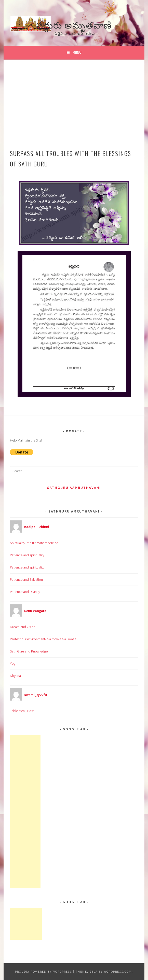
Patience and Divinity (25, 592)
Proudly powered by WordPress (44, 971)
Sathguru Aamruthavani (74, 488)
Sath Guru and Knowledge (29, 651)
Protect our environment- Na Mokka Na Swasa (43, 639)
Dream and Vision (23, 627)
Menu (77, 52)
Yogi (13, 663)
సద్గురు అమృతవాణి (74, 24)
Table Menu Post (22, 711)
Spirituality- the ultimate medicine (34, 543)
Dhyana (15, 676)
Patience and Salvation (26, 579)
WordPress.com (118, 971)
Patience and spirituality (27, 555)
